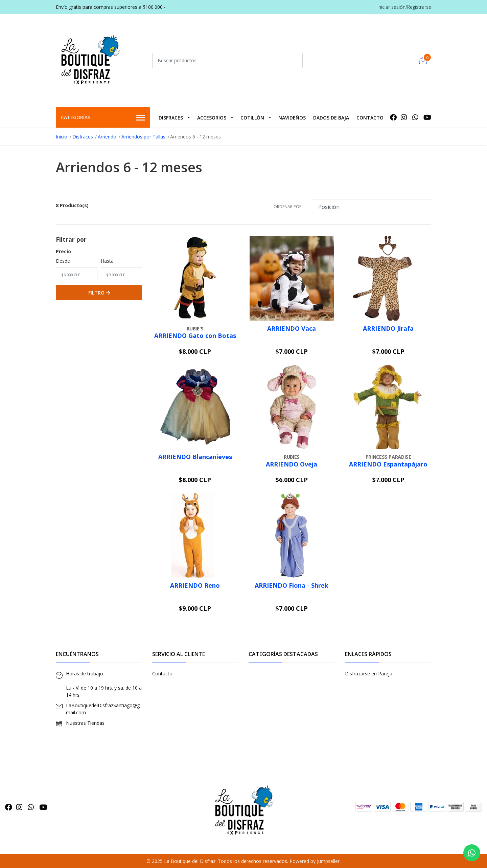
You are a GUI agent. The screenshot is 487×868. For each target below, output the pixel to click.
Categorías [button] (103, 118)
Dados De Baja (331, 118)
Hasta (107, 261)
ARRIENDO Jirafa (388, 328)
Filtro (99, 293)
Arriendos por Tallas (143, 137)
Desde (63, 261)
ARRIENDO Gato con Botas (195, 335)
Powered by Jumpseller (315, 861)
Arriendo (107, 137)
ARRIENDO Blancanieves (195, 457)
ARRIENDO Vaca (292, 328)
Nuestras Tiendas (85, 723)
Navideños (292, 118)
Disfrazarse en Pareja (369, 674)
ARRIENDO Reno (195, 585)
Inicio (62, 137)
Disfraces (171, 118)
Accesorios (212, 118)
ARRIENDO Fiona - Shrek (292, 585)
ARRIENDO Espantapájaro (388, 464)
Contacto (370, 118)
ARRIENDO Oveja (292, 464)
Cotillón (252, 118)
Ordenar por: (288, 207)
